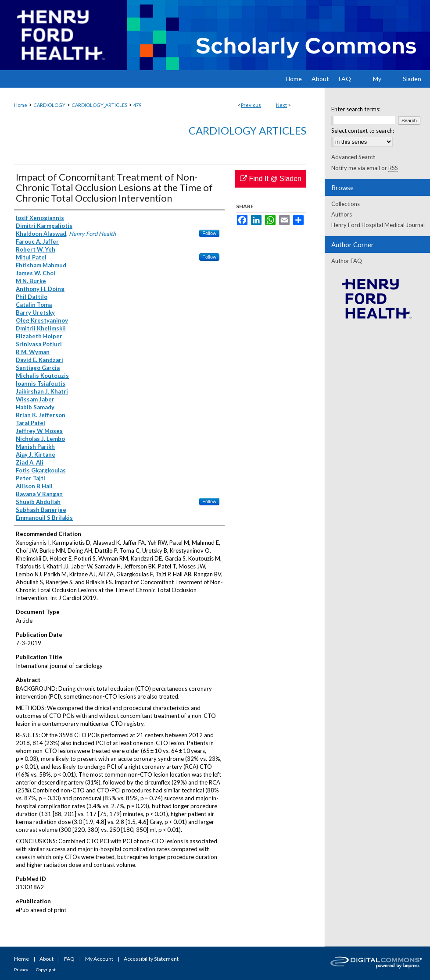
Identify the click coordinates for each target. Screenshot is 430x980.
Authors (342, 214)
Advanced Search (353, 157)
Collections (346, 204)
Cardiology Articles (247, 130)
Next (281, 105)
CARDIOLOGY (49, 105)
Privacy (21, 969)
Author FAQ (347, 261)
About (47, 959)
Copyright (46, 969)
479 (137, 105)
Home (21, 105)
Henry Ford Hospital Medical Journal (378, 225)
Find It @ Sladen (271, 179)
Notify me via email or (365, 168)
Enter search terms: (356, 109)
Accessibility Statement (151, 959)
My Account (99, 959)
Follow (209, 233)
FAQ (69, 959)
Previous (251, 105)
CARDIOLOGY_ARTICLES (99, 105)
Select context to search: (363, 131)
